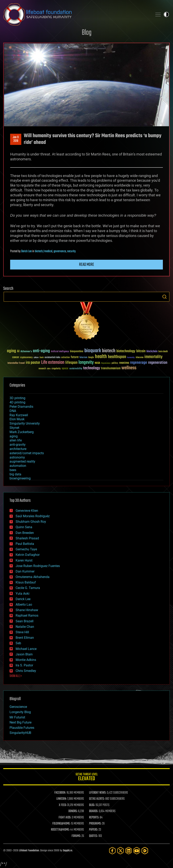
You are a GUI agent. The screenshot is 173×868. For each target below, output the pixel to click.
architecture (18, 449)
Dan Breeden (25, 533)
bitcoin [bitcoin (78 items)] (141, 351)
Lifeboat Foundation (29, 851)
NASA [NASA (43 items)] (97, 363)
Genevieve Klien (27, 511)
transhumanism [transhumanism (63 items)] (111, 368)
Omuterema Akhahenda (33, 577)
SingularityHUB (20, 733)
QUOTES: (93, 836)
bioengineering (20, 478)
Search (164, 297)
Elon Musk (17, 419)
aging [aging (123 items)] (11, 351)
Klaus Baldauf (26, 582)
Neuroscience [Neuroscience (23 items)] (106, 363)
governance (60, 251)
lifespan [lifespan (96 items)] (71, 363)
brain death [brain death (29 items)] (163, 352)
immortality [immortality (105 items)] (153, 357)
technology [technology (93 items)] (92, 368)
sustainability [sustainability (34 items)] (76, 369)
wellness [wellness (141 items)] (129, 368)
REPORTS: (94, 818)
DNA (13, 411)
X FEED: (63, 805)
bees (13, 470)
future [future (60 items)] (75, 357)
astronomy (17, 457)
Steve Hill (22, 632)
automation (18, 466)
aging (14, 436)
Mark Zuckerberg (22, 432)
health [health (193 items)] (101, 357)
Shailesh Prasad (27, 538)
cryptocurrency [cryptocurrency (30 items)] (26, 358)
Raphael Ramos (27, 615)
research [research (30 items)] (42, 369)
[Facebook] (112, 851)
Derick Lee (26, 251)
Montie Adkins (26, 660)
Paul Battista (25, 544)
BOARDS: (94, 811)
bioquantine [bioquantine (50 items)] (77, 351)
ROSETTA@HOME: (60, 830)
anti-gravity (18, 445)
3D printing (17, 398)
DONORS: (73, 811)
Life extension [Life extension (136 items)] (53, 363)
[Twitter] (120, 851)
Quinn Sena (24, 527)
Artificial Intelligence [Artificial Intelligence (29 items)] (60, 352)
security (71, 251)
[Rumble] (145, 851)
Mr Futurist (17, 717)
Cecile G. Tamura (28, 588)
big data (15, 474)
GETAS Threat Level (86, 777)
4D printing (17, 402)
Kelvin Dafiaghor (28, 555)
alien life (16, 440)
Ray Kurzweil (19, 415)
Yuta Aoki (23, 594)
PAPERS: (93, 830)
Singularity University (25, 423)
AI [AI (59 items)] (18, 351)
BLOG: (92, 805)
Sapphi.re (68, 851)
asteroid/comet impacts (27, 453)
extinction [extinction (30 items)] (66, 358)
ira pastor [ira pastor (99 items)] (33, 363)
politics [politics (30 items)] (115, 363)
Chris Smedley (26, 671)
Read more (87, 265)
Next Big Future (20, 722)
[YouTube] (137, 851)
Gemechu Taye (26, 549)
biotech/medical (44, 251)
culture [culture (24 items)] (36, 358)
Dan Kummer (25, 571)
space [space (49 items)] (65, 368)
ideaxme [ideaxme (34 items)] (140, 358)
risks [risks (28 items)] (49, 369)
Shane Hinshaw (27, 610)
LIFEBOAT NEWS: (98, 793)
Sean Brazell (25, 621)
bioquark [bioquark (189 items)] (93, 351)
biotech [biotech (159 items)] (109, 351)
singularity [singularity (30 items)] (56, 369)
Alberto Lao (24, 605)
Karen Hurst (24, 560)
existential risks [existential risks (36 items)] (52, 358)
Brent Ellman (25, 638)
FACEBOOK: (60, 793)
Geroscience (18, 707)
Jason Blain (24, 654)
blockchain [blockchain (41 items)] (152, 352)
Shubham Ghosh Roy (31, 522)
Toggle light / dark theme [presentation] (166, 14)
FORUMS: (76, 836)
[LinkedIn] (129, 851)
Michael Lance (26, 649)
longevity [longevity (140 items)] (86, 363)
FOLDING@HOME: (61, 824)
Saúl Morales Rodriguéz (33, 516)
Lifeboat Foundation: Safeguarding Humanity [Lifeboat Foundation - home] (76, 14)
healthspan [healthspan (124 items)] (117, 357)
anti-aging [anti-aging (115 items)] (41, 351)
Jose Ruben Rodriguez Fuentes (38, 566)
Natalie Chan (25, 627)
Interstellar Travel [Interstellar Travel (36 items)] (16, 363)
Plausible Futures (22, 728)
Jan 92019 (16, 139)
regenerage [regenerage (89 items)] (139, 363)
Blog (87, 33)
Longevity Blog (20, 712)
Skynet (14, 428)
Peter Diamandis (21, 407)
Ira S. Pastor (24, 665)
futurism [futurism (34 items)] (83, 358)
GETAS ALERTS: (97, 799)
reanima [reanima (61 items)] (124, 363)
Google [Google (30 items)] (91, 358)
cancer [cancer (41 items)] (16, 357)
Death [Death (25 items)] (42, 358)
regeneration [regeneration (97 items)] (158, 363)
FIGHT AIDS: (65, 818)
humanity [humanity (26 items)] (131, 358)
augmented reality (22, 461)
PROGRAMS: (95, 824)
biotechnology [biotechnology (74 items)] (126, 351)
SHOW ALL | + (16, 676)
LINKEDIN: (61, 799)
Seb (18, 643)
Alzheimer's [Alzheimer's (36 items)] (26, 352)
